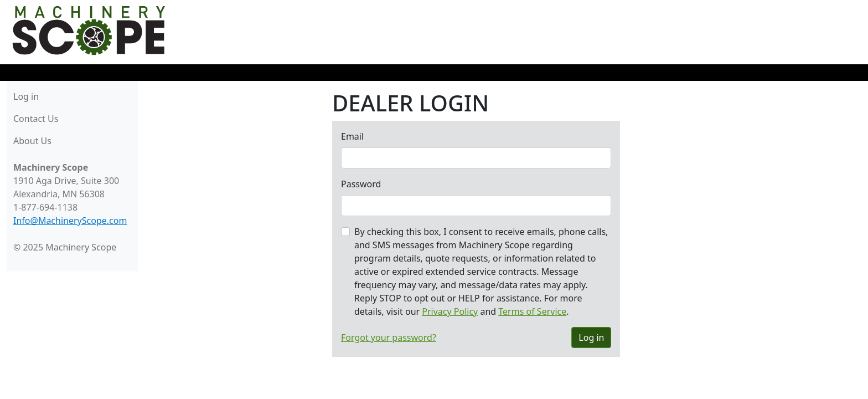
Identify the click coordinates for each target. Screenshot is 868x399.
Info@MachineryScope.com (70, 221)
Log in (26, 96)
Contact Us (36, 119)
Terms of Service (532, 311)
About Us (32, 141)
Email (352, 136)
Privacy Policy (450, 311)
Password (361, 184)
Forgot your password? (389, 337)
